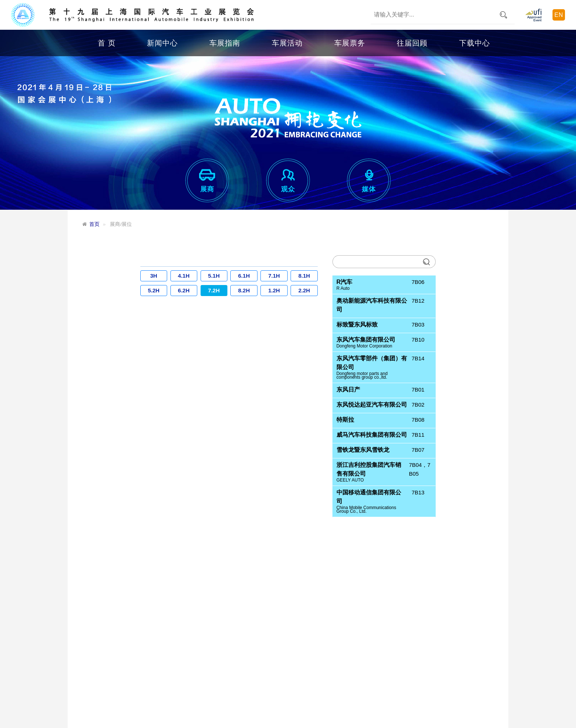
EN (559, 15)
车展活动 (287, 43)
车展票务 (350, 43)
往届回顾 (412, 43)
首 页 (107, 43)
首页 (95, 224)
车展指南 (225, 43)
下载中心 (475, 43)
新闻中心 (162, 43)
